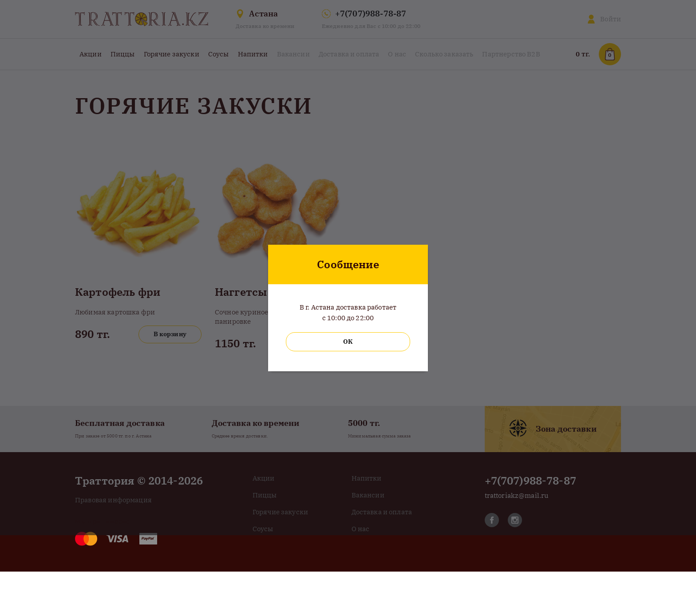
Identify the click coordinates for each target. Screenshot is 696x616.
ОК (348, 342)
